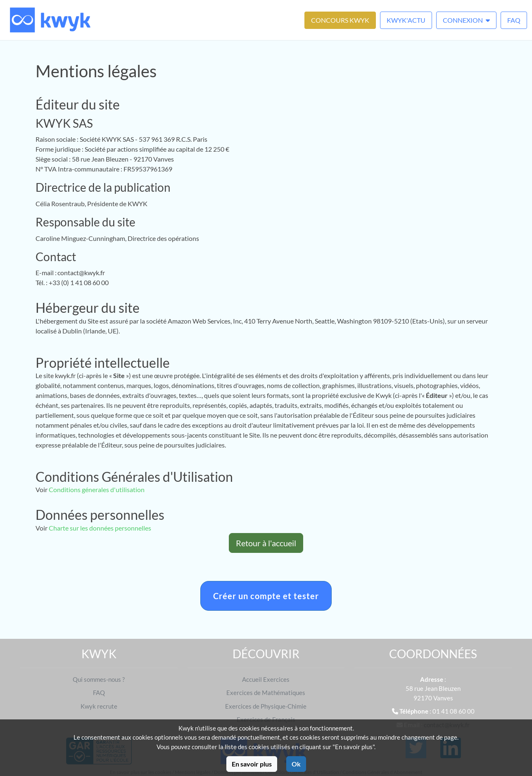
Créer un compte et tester (266, 596)
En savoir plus (252, 764)
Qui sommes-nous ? (99, 679)
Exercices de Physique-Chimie (266, 706)
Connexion (466, 20)
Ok (296, 764)
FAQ (514, 20)
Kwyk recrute (99, 706)
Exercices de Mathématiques (266, 693)
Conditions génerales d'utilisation (97, 489)
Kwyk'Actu (406, 20)
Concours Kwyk (340, 20)
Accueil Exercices (266, 679)
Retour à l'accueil (266, 543)
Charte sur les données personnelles (100, 528)
